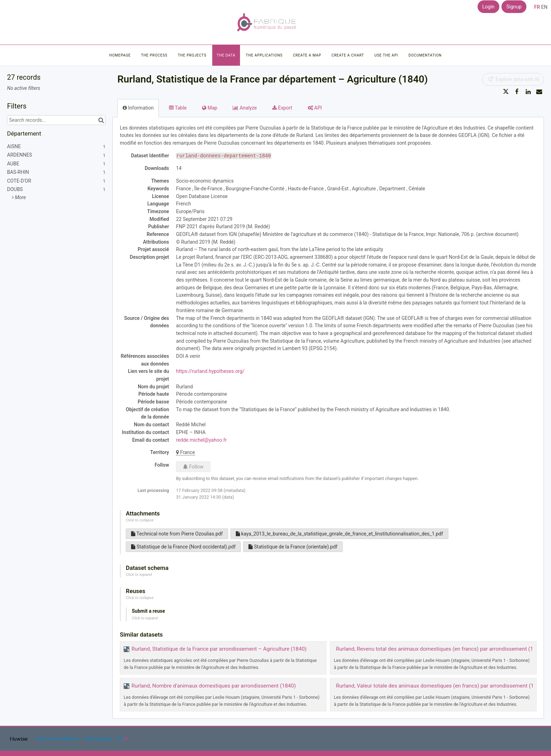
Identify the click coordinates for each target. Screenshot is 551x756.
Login (489, 7)
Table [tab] (178, 108)
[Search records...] (56, 120)
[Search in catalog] (101, 120)
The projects (192, 55)
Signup (514, 7)
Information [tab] (138, 108)
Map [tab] (210, 108)
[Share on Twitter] (506, 92)
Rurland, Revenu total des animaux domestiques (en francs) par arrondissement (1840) (440, 649)
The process (154, 55)
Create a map (307, 55)
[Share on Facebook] (517, 92)
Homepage (120, 55)
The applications (264, 55)
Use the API (386, 55)
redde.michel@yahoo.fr (201, 440)
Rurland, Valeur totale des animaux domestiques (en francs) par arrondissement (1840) (440, 686)
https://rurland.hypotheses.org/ (210, 371)
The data (226, 55)
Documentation (425, 55)
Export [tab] (282, 108)
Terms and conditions (58, 739)
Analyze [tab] (245, 108)
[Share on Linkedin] (528, 92)
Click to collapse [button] (140, 520)
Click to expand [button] (139, 575)
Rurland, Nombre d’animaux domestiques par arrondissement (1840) (214, 686)
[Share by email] (539, 92)
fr (537, 7)
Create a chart (348, 55)
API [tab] (315, 108)
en (544, 7)
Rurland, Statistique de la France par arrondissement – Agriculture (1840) (219, 649)
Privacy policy (98, 739)
